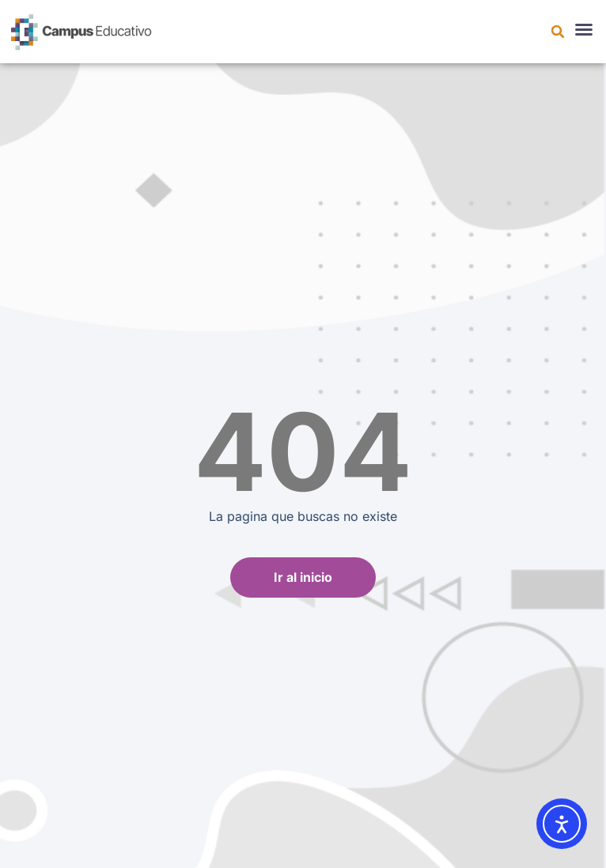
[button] (558, 32)
